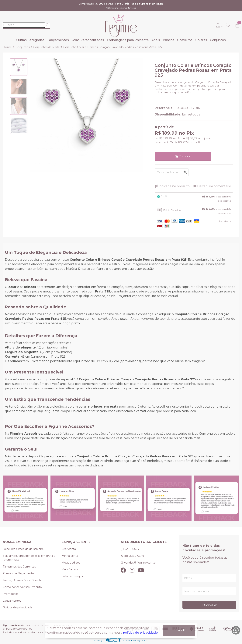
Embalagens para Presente (128, 40)
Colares (201, 40)
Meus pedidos (71, 563)
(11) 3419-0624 (130, 549)
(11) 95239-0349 (134, 556)
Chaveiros (185, 40)
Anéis (156, 40)
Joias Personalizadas (88, 40)
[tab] (194, 199)
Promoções (11, 594)
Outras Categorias (30, 40)
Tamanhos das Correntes (19, 567)
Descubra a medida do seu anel (24, 549)
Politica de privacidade (18, 607)
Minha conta (70, 556)
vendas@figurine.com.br (140, 563)
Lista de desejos (72, 576)
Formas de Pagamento (18, 573)
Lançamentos (58, 40)
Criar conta (69, 549)
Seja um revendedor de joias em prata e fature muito (29, 558)
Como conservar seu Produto (22, 587)
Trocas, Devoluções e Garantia (23, 580)
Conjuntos (218, 40)
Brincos (169, 40)
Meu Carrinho (71, 569)
